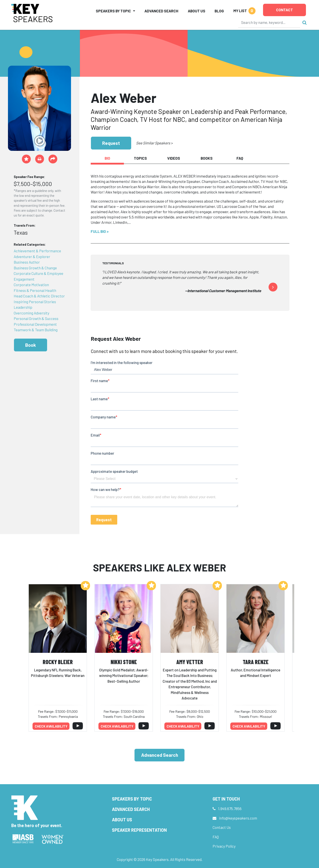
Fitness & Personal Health (35, 290)
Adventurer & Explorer (32, 257)
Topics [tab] (140, 158)
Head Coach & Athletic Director (39, 296)
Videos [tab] (174, 158)
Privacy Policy (224, 846)
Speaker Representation (139, 830)
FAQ (216, 837)
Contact (284, 10)
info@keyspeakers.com (238, 818)
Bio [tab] (107, 158)
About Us (197, 11)
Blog (219, 11)
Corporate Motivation (31, 285)
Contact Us (222, 827)
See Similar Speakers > (154, 143)
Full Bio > (100, 231)
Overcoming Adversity (32, 313)
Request (111, 143)
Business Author (27, 262)
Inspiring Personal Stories (35, 302)
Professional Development (35, 324)
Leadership (23, 307)
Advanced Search (161, 11)
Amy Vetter (190, 662)
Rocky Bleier (58, 662)
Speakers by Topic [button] (113, 11)
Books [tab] (207, 158)
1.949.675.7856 (230, 809)
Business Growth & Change (35, 268)
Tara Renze (256, 662)
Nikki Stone (124, 662)
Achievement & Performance (37, 251)
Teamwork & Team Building (36, 330)
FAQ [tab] (240, 158)
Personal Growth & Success (36, 318)
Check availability (51, 726)
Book (31, 345)
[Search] (269, 22)
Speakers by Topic (132, 799)
